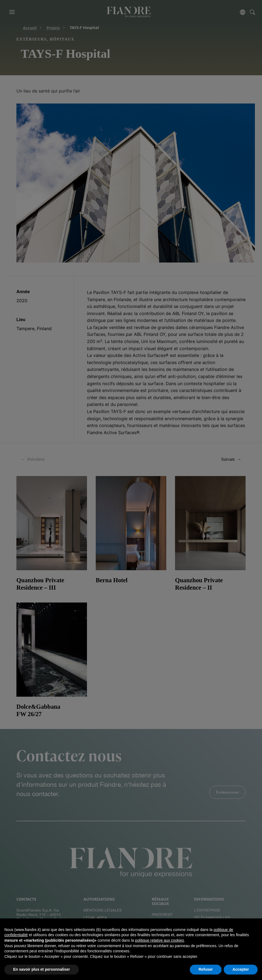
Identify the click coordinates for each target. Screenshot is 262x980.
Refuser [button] (206, 969)
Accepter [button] (241, 969)
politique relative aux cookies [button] (160, 940)
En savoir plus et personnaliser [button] (42, 969)
